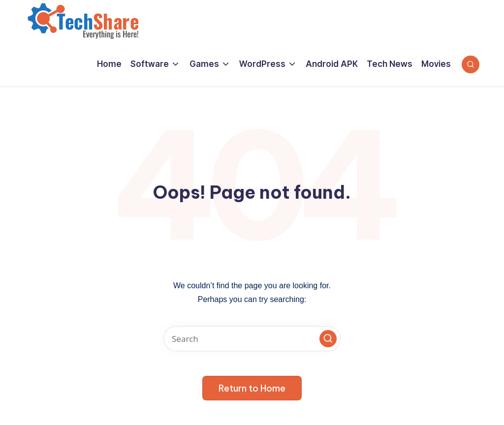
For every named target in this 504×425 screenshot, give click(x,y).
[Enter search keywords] (252, 339)
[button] (328, 339)
